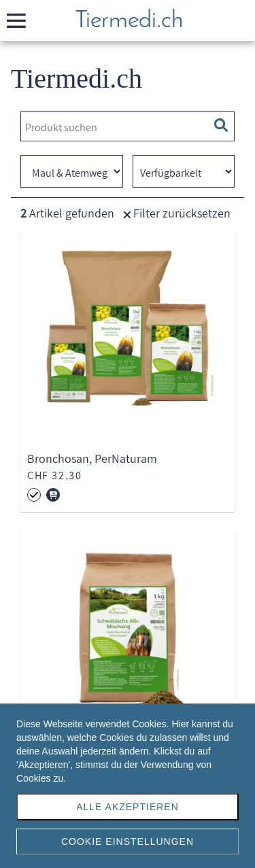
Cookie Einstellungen (128, 841)
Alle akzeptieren (128, 807)
